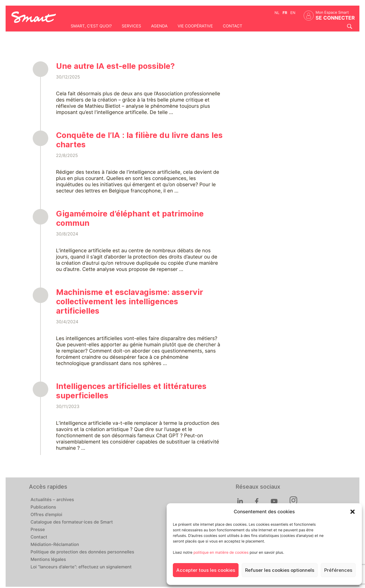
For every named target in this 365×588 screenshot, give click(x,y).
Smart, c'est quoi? (91, 26)
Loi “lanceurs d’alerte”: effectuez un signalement (81, 567)
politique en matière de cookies (221, 552)
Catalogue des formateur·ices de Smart (72, 522)
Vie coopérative (195, 26)
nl (277, 13)
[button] (353, 512)
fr (285, 13)
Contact (232, 26)
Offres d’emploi (46, 515)
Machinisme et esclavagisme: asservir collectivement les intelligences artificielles (130, 301)
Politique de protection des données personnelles (82, 552)
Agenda (159, 26)
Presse (38, 530)
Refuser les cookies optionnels (280, 570)
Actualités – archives (52, 500)
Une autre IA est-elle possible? (115, 66)
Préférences (338, 570)
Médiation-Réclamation (55, 545)
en (293, 13)
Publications (43, 507)
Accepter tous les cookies (206, 570)
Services (131, 26)
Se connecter (335, 18)
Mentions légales (48, 560)
